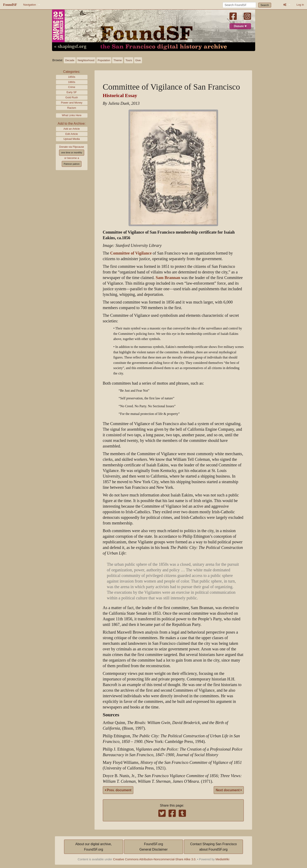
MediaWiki (222, 859)
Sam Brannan (168, 278)
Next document (229, 790)
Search (265, 5)
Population (104, 60)
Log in (300, 5)
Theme (118, 60)
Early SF (72, 92)
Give (138, 60)
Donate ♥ (240, 26)
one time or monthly (72, 152)
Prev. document (118, 790)
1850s (72, 77)
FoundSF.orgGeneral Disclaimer (153, 847)
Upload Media (72, 139)
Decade (70, 60)
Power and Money (72, 103)
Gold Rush (72, 97)
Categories (71, 72)
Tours (129, 60)
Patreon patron (72, 164)
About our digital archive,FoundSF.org (93, 847)
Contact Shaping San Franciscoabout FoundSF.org (213, 847)
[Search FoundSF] (239, 5)
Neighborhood (86, 60)
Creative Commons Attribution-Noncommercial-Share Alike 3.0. (155, 859)
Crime (72, 87)
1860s (72, 82)
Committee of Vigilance (131, 253)
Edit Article (72, 134)
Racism (72, 108)
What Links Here (72, 115)
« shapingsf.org (70, 46)
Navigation (30, 5)
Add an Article (72, 129)
